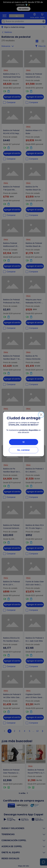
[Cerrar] (41, 415)
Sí (24, 442)
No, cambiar (24, 450)
